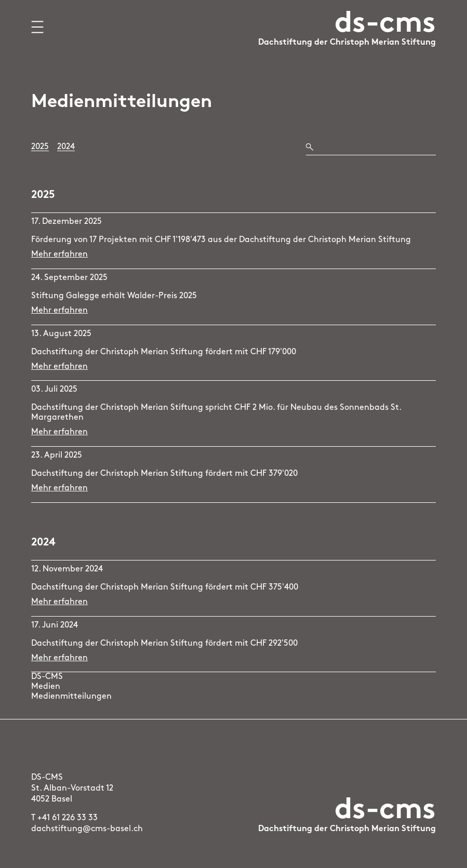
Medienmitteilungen (71, 697)
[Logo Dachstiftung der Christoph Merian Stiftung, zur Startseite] (347, 37)
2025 (40, 147)
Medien (46, 687)
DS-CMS (47, 677)
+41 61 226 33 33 (68, 818)
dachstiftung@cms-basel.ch (87, 829)
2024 (66, 147)
